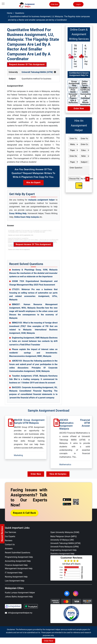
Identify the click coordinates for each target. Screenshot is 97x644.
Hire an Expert (33, 183)
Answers (9, 549)
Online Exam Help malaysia (27, 217)
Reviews (9, 540)
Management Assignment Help (19, 568)
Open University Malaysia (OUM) (65, 532)
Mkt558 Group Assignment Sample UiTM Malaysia (29, 421)
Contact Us (10, 545)
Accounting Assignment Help (18, 561)
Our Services (10, 532)
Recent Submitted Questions (18, 553)
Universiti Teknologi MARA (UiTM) (37, 72)
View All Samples (58, 474)
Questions (20, 13)
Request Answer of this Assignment (27, 64)
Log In (78, 4)
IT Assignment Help (14, 573)
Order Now (54, 4)
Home (10, 13)
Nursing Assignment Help (16, 577)
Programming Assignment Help (19, 557)
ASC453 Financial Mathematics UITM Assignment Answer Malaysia (75, 424)
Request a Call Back (25, 513)
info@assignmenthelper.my (19, 613)
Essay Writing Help (18, 213)
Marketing (18, 455)
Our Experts (10, 536)
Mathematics (65, 465)
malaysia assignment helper (42, 200)
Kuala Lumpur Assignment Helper (20, 593)
